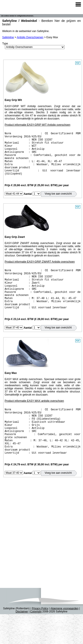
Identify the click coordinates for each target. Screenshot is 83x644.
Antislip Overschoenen (30, 37)
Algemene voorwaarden (65, 638)
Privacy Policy (40, 638)
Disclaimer (22, 641)
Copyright (36, 641)
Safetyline (8, 37)
